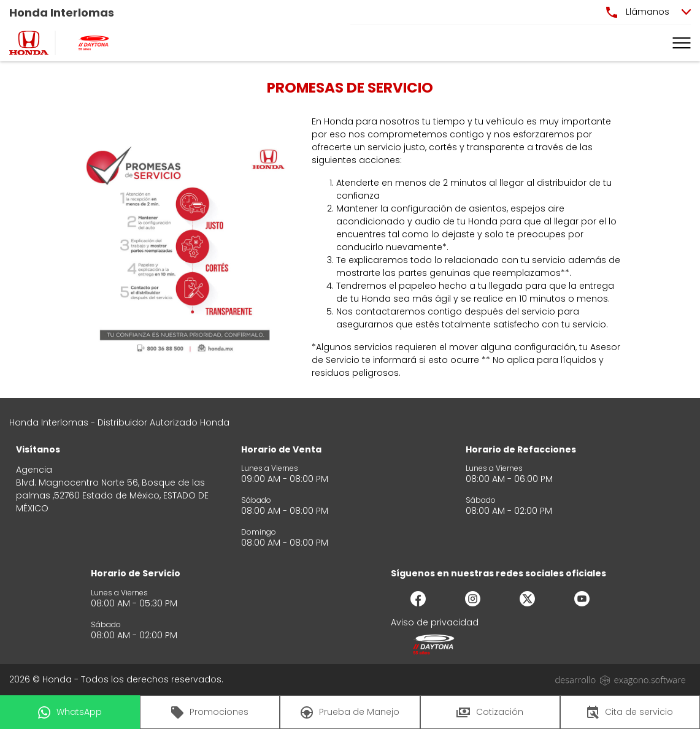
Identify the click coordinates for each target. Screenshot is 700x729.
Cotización (490, 712)
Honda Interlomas (62, 13)
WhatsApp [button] (70, 712)
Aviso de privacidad (435, 622)
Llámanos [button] (638, 12)
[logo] (29, 43)
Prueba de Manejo (350, 712)
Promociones (210, 712)
